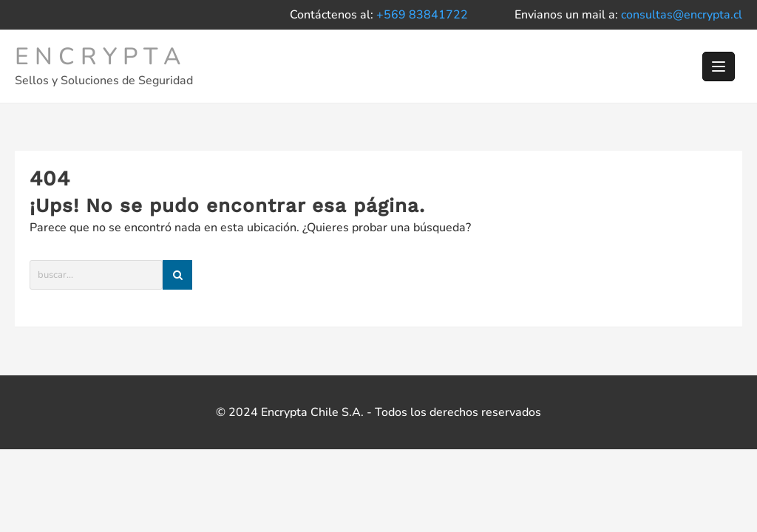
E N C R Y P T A (98, 57)
